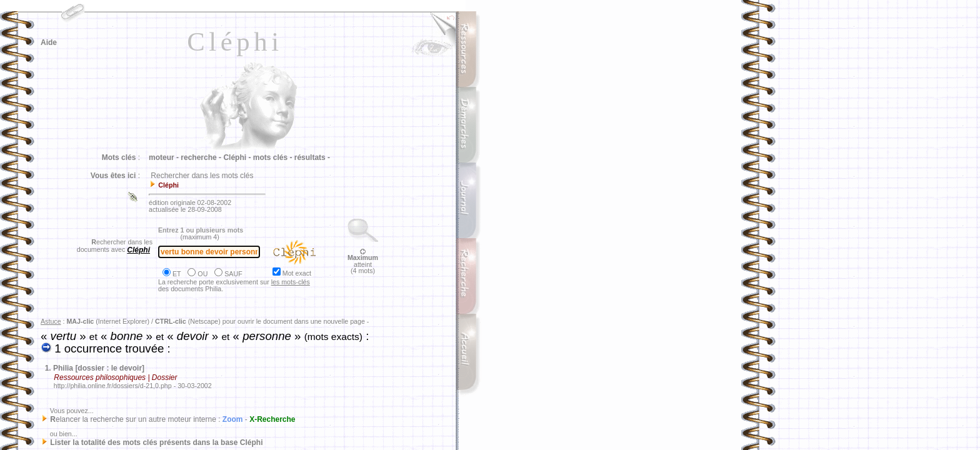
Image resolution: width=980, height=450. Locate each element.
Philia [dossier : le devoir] (99, 368)
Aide (49, 42)
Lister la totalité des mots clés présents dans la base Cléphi (156, 442)
